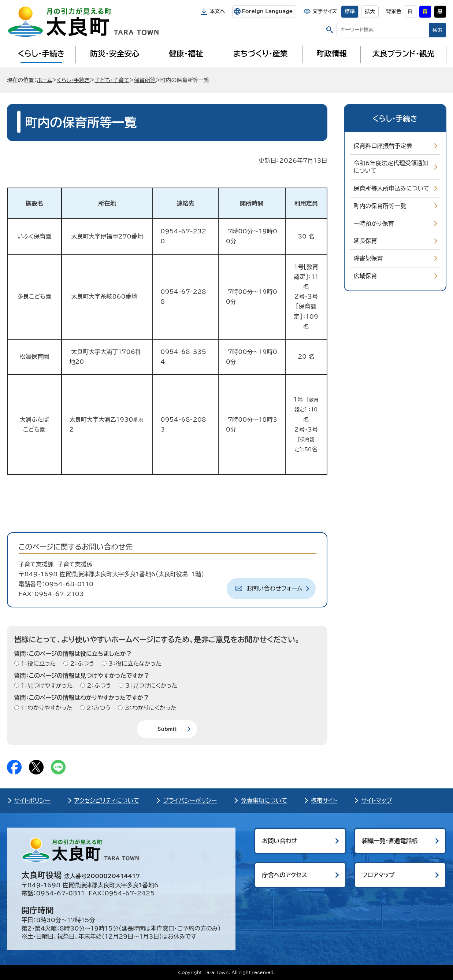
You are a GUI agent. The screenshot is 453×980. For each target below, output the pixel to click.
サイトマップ (376, 800)
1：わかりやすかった (46, 708)
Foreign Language (267, 11)
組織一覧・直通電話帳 (390, 841)
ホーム (44, 80)
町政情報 (332, 53)
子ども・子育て (112, 80)
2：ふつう (81, 663)
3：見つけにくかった (151, 685)
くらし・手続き (41, 53)
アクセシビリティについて (107, 800)
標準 (350, 11)
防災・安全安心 (115, 53)
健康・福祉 (186, 53)
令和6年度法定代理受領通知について (391, 167)
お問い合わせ (280, 841)
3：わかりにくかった (149, 708)
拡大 (370, 11)
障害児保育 (368, 258)
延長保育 (365, 241)
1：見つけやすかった (46, 685)
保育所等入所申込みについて (391, 188)
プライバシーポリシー (190, 800)
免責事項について (264, 800)
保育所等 (145, 80)
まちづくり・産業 (260, 53)
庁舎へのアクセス (285, 875)
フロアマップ (378, 875)
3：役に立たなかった (134, 663)
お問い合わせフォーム (274, 588)
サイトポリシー (32, 800)
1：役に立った (38, 663)
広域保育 (365, 276)
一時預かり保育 (374, 223)
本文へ (218, 11)
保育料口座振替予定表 (383, 146)
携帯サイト (324, 800)
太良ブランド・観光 (404, 53)
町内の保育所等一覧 (380, 206)
